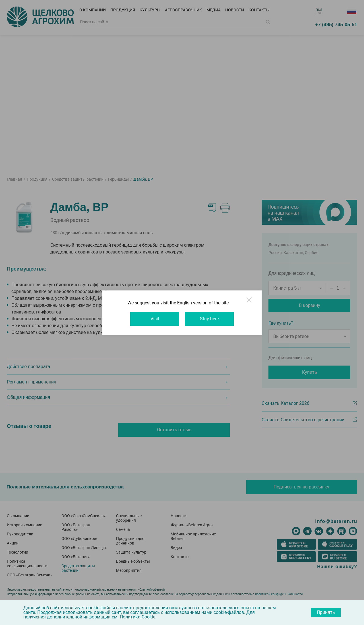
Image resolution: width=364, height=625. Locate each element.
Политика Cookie (137, 617)
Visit (155, 319)
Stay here (209, 319)
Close (250, 302)
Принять (326, 612)
